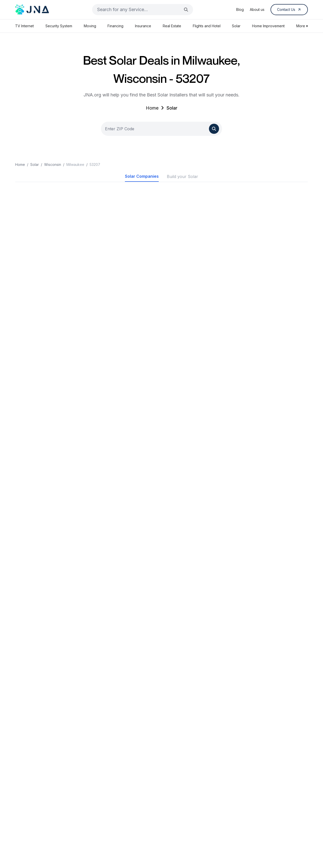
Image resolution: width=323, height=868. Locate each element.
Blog (240, 9)
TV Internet (24, 26)
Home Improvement (268, 26)
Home (152, 108)
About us (257, 9)
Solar (236, 26)
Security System (59, 26)
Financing (115, 26)
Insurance (143, 26)
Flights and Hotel (207, 26)
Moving (90, 26)
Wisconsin (53, 164)
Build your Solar (182, 176)
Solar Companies (142, 176)
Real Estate (172, 26)
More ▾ (302, 26)
